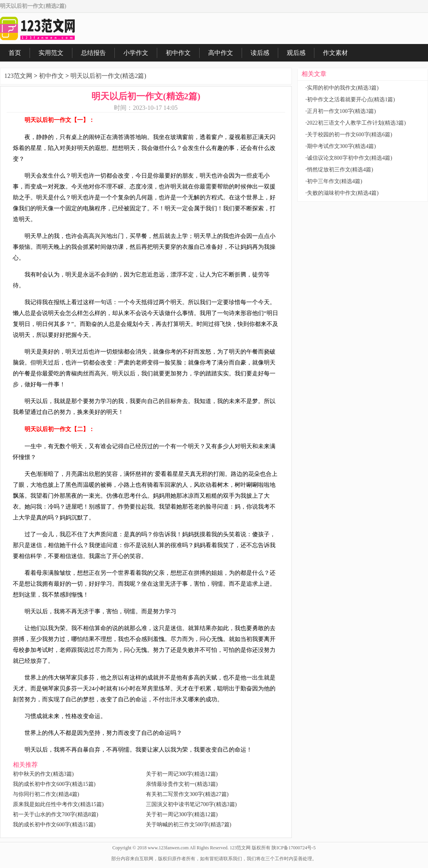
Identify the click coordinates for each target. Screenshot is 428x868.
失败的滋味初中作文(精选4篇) (343, 193)
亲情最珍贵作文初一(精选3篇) (182, 784)
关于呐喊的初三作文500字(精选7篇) (189, 825)
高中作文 (221, 53)
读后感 (260, 53)
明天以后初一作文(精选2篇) (108, 76)
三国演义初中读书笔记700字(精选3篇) (191, 804)
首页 (15, 53)
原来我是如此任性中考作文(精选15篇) (58, 804)
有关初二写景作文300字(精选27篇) (187, 794)
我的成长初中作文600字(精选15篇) (54, 784)
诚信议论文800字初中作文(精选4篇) (350, 158)
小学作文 (136, 53)
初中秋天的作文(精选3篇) (43, 774)
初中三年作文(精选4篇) (335, 181)
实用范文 (51, 53)
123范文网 (18, 76)
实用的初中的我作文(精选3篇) (343, 88)
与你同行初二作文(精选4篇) (46, 794)
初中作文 (178, 53)
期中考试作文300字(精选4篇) (341, 146)
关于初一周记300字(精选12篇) (182, 774)
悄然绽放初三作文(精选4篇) (340, 170)
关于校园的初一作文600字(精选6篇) (350, 135)
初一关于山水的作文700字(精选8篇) (55, 814)
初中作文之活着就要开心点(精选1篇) (351, 99)
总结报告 (93, 53)
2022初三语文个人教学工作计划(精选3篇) (356, 123)
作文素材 (335, 53)
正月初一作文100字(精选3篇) (341, 111)
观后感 (296, 53)
